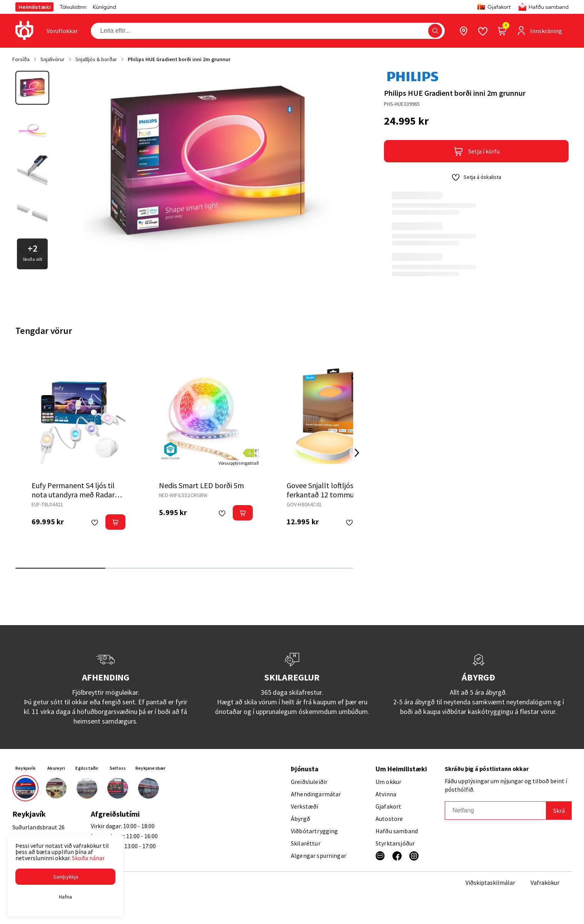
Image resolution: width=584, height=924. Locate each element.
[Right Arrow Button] (357, 453)
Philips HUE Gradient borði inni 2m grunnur (179, 59)
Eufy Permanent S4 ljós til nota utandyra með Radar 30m (73, 495)
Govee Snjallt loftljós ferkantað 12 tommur (322, 490)
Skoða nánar (88, 858)
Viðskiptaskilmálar (490, 882)
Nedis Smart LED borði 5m (201, 485)
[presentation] (62, 31)
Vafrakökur (545, 882)
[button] (65, 877)
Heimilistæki (34, 7)
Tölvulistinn (73, 7)
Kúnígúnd (104, 7)
